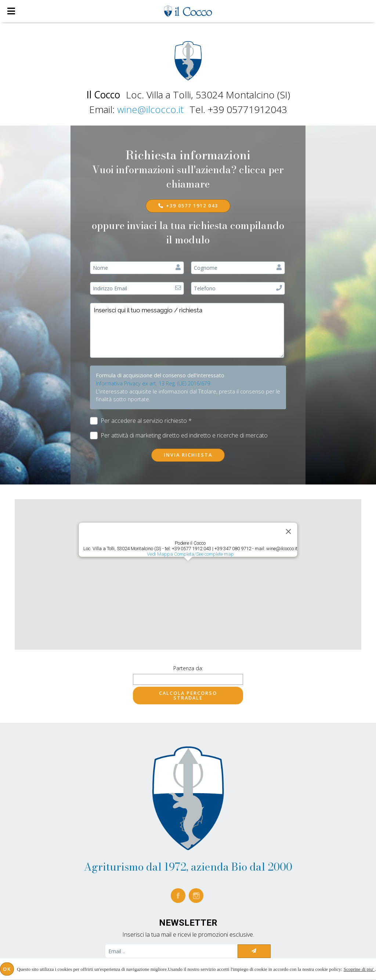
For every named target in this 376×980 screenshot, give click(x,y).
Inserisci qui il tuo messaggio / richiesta (187, 330)
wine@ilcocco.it (150, 109)
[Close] (289, 531)
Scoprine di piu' (359, 969)
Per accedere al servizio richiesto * (141, 421)
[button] (188, 568)
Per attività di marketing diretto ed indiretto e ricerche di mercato (179, 435)
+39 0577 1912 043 (188, 206)
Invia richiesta (188, 455)
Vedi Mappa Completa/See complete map (190, 554)
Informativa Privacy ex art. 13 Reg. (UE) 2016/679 (153, 383)
